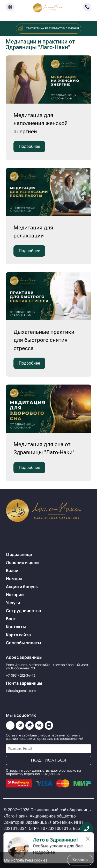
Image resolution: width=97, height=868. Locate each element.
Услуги (13, 603)
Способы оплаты (24, 643)
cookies (41, 860)
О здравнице (19, 554)
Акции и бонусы (22, 587)
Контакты (16, 627)
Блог (11, 619)
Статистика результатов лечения (52, 28)
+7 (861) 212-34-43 (21, 675)
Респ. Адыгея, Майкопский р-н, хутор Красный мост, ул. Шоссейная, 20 (48, 666)
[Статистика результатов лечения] (21, 28)
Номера (14, 578)
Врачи (12, 570)
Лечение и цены (23, 562)
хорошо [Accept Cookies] (80, 860)
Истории (15, 595)
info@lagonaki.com (21, 691)
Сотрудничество (24, 611)
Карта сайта (18, 635)
